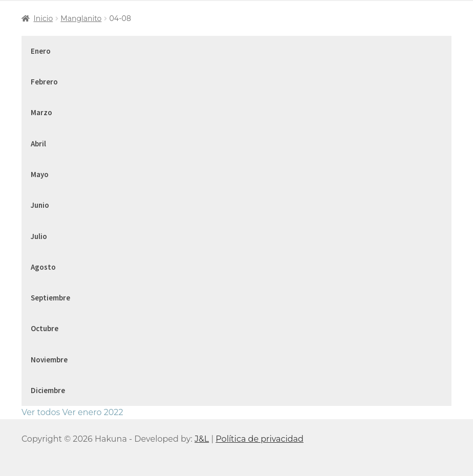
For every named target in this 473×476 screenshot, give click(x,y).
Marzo (41, 112)
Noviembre (49, 360)
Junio (40, 205)
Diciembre (48, 390)
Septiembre (50, 298)
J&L (202, 439)
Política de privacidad (260, 439)
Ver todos (41, 412)
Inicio (43, 18)
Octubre (45, 328)
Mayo (40, 174)
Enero (41, 51)
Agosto (43, 267)
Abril (38, 144)
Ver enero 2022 (93, 412)
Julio (39, 236)
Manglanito (81, 18)
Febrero (44, 82)
